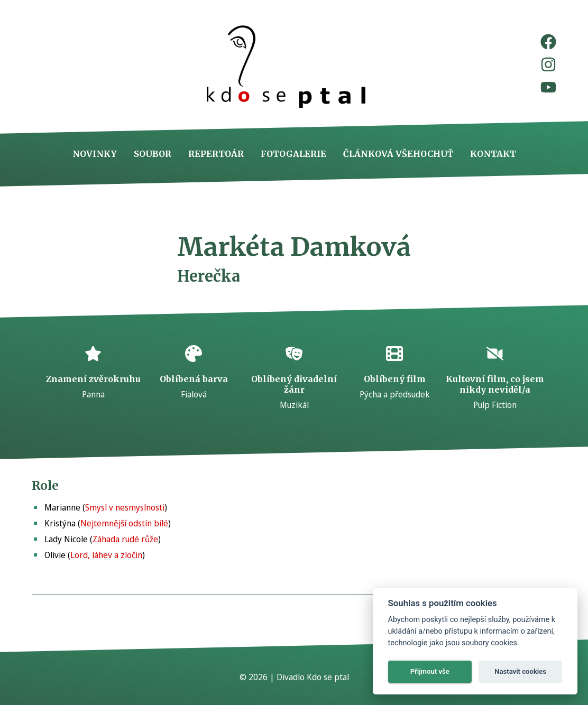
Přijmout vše (430, 671)
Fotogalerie (293, 154)
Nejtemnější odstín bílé (124, 523)
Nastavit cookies (520, 671)
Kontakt (493, 154)
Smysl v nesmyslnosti (125, 507)
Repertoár (216, 154)
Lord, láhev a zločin (106, 555)
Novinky (95, 154)
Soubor (153, 154)
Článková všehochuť (398, 154)
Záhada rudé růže (125, 539)
